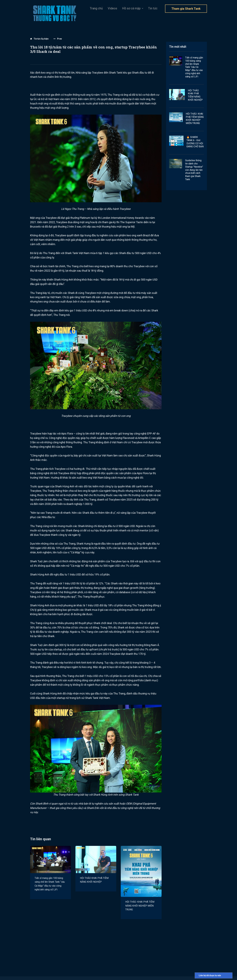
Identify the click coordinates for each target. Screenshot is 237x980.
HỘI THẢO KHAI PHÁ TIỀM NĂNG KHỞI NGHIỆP (94, 880)
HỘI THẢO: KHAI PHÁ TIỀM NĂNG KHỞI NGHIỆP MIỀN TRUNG (140, 906)
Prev (58, 39)
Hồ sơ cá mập (131, 8)
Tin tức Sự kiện (39, 39)
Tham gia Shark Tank (186, 9)
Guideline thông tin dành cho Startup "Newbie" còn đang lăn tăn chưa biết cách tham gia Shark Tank (194, 170)
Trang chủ (96, 8)
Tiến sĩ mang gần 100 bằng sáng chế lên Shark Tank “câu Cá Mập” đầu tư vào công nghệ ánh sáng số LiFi (50, 884)
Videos (112, 8)
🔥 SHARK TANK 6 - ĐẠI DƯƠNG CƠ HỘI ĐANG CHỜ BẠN (195, 142)
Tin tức (153, 8)
